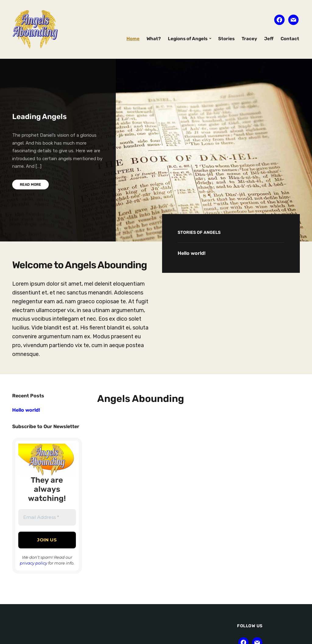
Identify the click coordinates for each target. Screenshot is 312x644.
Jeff (269, 39)
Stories (226, 39)
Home (133, 39)
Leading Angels (39, 117)
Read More (30, 185)
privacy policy (34, 563)
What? (154, 39)
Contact (290, 39)
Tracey (249, 39)
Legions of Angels (188, 39)
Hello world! (191, 253)
